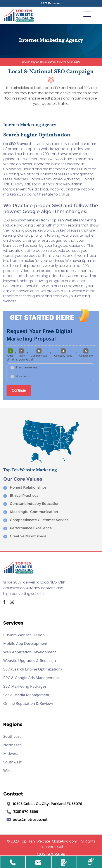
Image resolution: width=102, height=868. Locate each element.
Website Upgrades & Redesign (30, 661)
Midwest (11, 753)
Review (64, 863)
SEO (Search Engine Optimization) (33, 669)
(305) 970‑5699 (22, 812)
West (8, 771)
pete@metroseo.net (27, 820)
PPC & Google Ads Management (31, 678)
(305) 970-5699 (51, 854)
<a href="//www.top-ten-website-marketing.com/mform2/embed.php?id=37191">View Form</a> (51, 362)
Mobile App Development (25, 643)
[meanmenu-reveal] (87, 14)
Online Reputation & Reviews (28, 703)
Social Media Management (26, 695)
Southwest (12, 762)
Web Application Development (30, 652)
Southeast (12, 736)
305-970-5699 (13, 863)
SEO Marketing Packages (25, 686)
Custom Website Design (24, 635)
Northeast (12, 745)
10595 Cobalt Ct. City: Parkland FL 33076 (44, 804)
